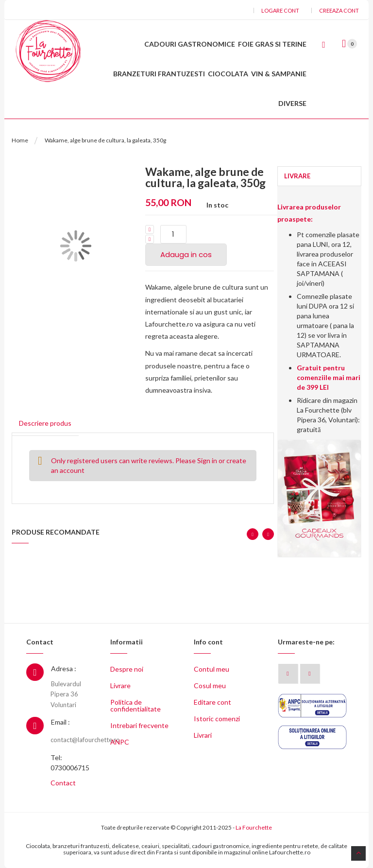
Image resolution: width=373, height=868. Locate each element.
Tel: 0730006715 (70, 763)
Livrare (120, 686)
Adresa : (64, 668)
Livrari (203, 735)
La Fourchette (254, 827)
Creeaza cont (339, 10)
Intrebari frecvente (139, 725)
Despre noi (127, 669)
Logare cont (280, 10)
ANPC (120, 742)
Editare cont (212, 702)
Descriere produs (45, 423)
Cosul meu (210, 686)
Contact (63, 783)
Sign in (207, 460)
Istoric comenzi (217, 719)
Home (20, 140)
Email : (60, 722)
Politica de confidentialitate (136, 705)
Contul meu (212, 669)
